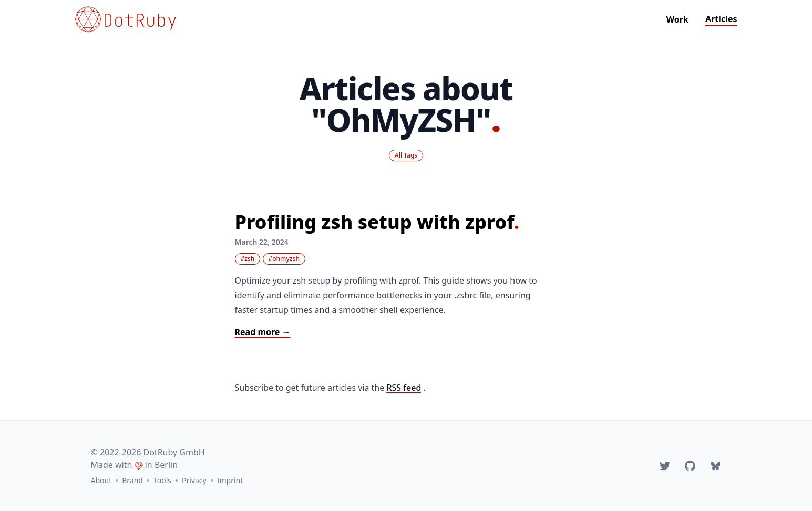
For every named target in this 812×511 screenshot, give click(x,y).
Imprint (230, 480)
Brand (132, 480)
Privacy (194, 480)
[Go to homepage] (126, 19)
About (101, 480)
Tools (162, 480)
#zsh (248, 259)
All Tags (406, 155)
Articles (721, 19)
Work (677, 19)
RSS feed (404, 388)
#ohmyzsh (284, 259)
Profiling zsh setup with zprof (377, 222)
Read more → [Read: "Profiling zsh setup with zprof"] (263, 332)
